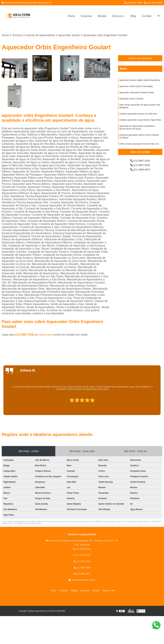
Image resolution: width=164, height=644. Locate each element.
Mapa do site (106, 591)
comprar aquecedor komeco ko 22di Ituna (138, 116)
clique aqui (45, 335)
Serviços (117, 16)
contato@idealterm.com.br (82, 580)
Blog (133, 16)
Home (71, 16)
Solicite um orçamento (140, 59)
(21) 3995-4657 (140, 171)
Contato (147, 16)
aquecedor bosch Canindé (131, 100)
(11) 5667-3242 (134, 3)
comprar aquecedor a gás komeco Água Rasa (140, 123)
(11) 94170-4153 (82, 555)
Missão (102, 16)
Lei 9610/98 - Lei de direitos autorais (28, 524)
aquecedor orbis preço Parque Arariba (137, 94)
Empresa (86, 16)
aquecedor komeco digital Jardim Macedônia (140, 81)
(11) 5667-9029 (153, 3)
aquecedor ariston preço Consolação (136, 87)
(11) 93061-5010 (82, 549)
